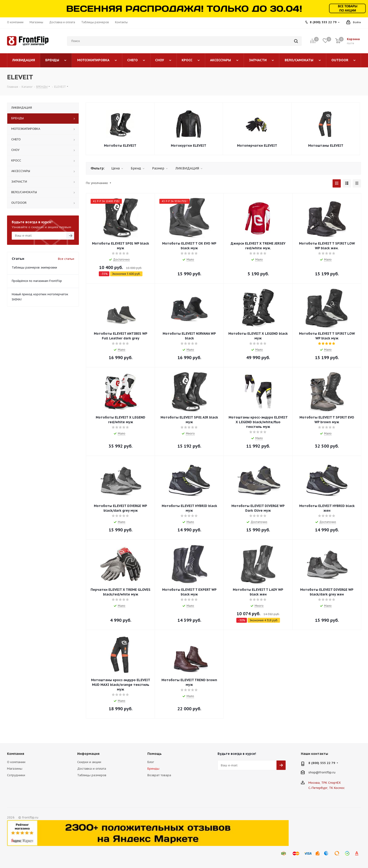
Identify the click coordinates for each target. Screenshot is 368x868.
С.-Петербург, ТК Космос (327, 788)
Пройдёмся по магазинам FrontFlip (37, 281)
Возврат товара (159, 775)
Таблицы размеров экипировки (34, 267)
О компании (16, 762)
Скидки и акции (89, 762)
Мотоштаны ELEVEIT (326, 146)
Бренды (153, 769)
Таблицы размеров (92, 775)
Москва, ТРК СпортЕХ (325, 783)
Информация (88, 754)
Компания (16, 754)
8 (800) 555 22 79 (323, 22)
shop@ (314, 772)
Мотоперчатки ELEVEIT (257, 146)
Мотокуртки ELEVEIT (189, 146)
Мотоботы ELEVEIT (120, 146)
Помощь (155, 754)
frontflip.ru (327, 772)
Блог (151, 762)
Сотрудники (16, 775)
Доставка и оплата (92, 769)
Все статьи (66, 259)
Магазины (15, 769)
